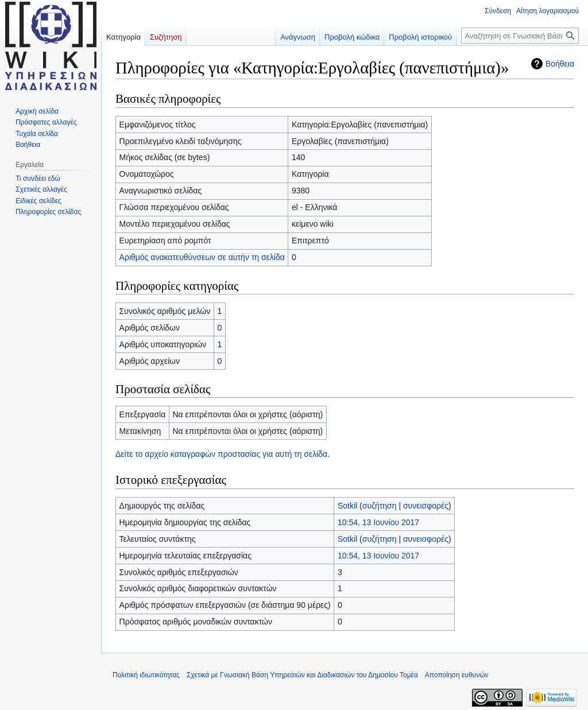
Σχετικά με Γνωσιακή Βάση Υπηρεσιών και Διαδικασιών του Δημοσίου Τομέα (302, 675)
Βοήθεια (560, 64)
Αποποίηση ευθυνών (457, 675)
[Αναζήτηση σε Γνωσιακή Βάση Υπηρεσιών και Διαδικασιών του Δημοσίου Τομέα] (520, 36)
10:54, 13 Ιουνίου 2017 (378, 522)
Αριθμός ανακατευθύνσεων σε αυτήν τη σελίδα (202, 257)
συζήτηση (380, 506)
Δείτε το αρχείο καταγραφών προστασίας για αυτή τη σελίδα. (223, 454)
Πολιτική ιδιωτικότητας (146, 675)
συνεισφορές (426, 506)
